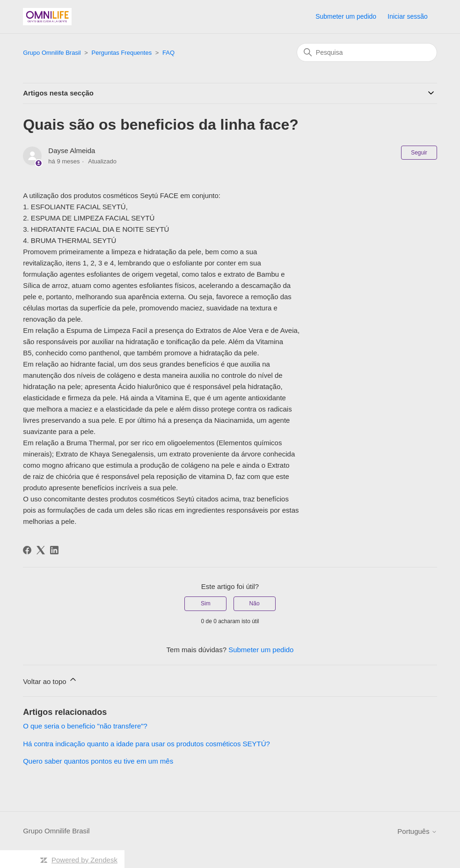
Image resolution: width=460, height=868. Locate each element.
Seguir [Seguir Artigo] (419, 153)
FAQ (168, 53)
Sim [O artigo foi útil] (206, 603)
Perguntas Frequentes (122, 53)
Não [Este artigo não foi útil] (255, 603)
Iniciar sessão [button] (408, 16)
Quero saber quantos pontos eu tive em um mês (98, 761)
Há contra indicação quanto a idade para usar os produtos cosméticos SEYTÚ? (146, 744)
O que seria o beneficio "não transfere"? (85, 726)
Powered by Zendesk (84, 860)
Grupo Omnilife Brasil (52, 53)
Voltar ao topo (50, 680)
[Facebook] (27, 550)
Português (417, 831)
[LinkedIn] (54, 550)
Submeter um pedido (346, 16)
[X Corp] (41, 550)
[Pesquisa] (367, 52)
